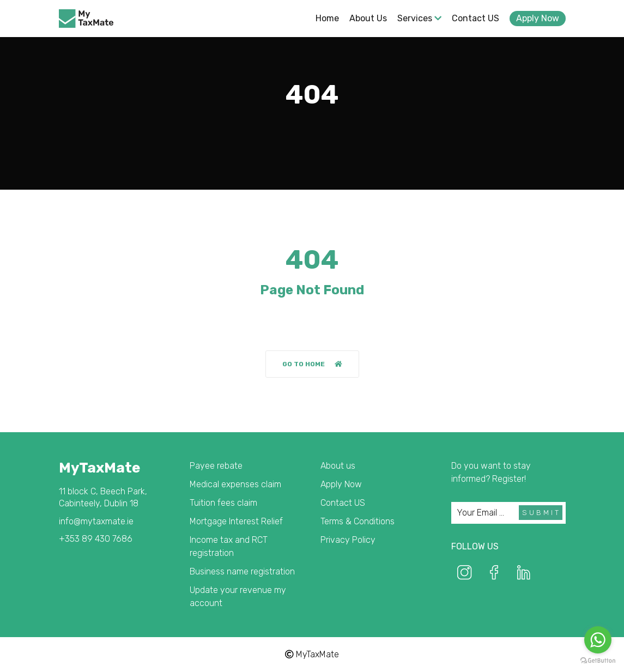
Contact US (475, 18)
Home (327, 18)
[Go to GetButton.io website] (598, 661)
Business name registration (242, 571)
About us (368, 18)
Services (419, 18)
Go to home (312, 364)
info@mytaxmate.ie (96, 521)
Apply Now (538, 18)
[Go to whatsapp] (598, 640)
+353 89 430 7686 (96, 539)
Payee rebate (216, 466)
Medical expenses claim (235, 484)
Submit (541, 513)
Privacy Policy (348, 540)
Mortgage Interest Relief (236, 521)
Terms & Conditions (358, 521)
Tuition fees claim (223, 503)
